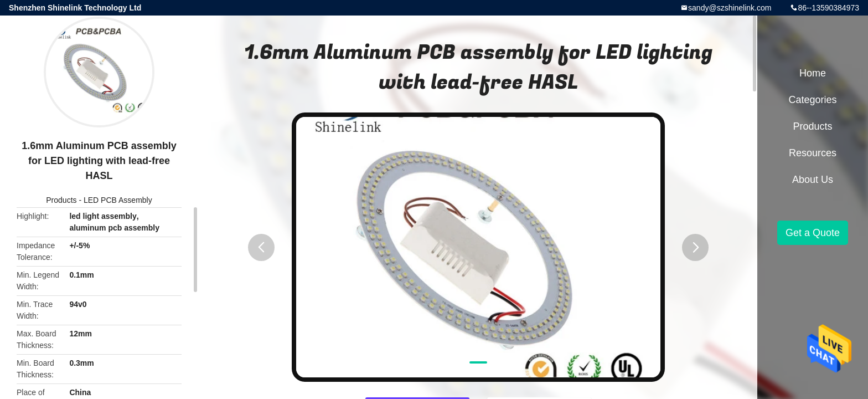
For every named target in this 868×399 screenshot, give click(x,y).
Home (813, 73)
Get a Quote (813, 233)
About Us (813, 180)
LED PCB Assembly (118, 200)
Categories (812, 100)
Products (61, 200)
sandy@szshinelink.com (730, 8)
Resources (813, 153)
